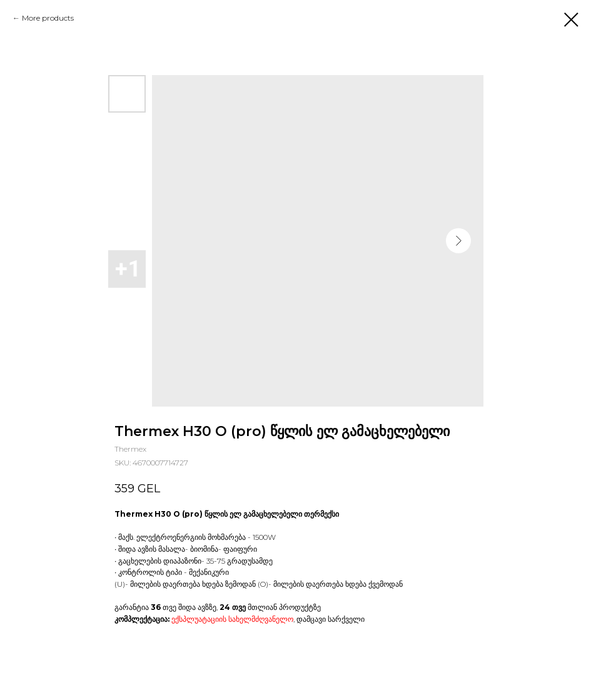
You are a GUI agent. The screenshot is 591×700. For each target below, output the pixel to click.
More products (48, 18)
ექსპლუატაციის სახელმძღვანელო (232, 619)
